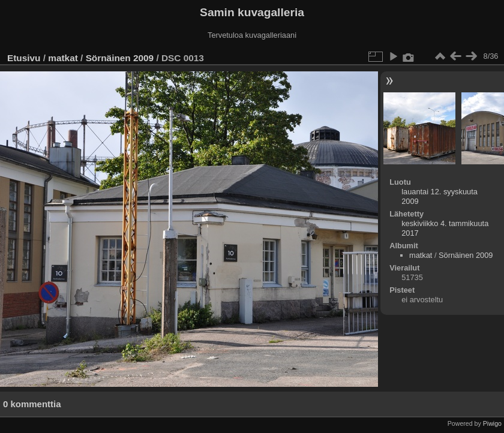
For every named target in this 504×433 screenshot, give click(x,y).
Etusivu (24, 58)
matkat (63, 58)
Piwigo (492, 423)
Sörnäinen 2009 (120, 58)
